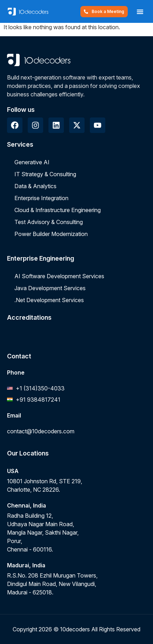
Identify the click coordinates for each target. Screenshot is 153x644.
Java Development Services (50, 288)
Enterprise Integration (41, 198)
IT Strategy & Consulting (45, 174)
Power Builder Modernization (51, 234)
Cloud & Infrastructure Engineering (58, 210)
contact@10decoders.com (41, 431)
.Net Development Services (49, 300)
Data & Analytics (35, 186)
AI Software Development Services (59, 276)
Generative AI (32, 162)
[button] (140, 12)
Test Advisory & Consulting (49, 222)
